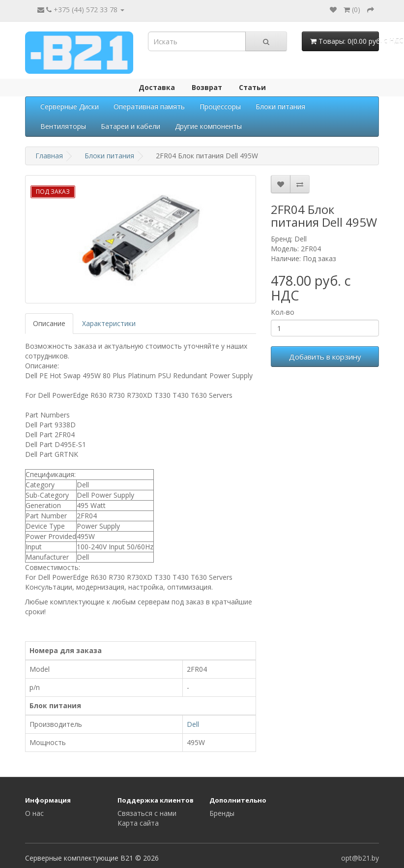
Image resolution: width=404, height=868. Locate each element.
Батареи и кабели (130, 126)
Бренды (222, 813)
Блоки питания (280, 106)
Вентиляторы (63, 126)
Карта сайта (138, 823)
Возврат (207, 87)
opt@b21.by (360, 858)
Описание (49, 323)
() (352, 10)
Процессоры (220, 106)
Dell (193, 724)
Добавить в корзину (325, 357)
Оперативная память (149, 106)
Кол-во (283, 312)
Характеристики (109, 323)
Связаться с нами (147, 813)
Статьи (252, 87)
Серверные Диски (70, 106)
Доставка (157, 87)
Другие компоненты (208, 126)
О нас (34, 813)
